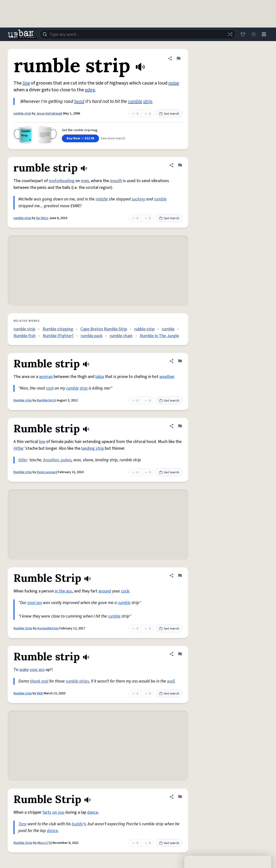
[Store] (243, 34)
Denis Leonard (47, 472)
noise (174, 83)
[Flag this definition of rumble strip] (178, 58)
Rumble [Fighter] (58, 336)
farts (47, 812)
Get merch (169, 114)
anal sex (35, 603)
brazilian (51, 460)
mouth (116, 181)
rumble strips (77, 681)
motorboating (62, 181)
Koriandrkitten (48, 628)
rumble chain (121, 336)
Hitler (19, 448)
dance (93, 812)
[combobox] (138, 34)
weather (167, 377)
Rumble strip (23, 400)
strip (148, 101)
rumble (135, 101)
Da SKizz (42, 218)
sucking (138, 199)
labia (100, 377)
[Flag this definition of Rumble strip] (180, 361)
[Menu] (264, 34)
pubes (66, 460)
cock (125, 591)
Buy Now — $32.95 (80, 138)
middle (102, 199)
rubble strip (144, 329)
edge (90, 90)
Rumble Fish (25, 336)
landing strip (93, 448)
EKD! (40, 693)
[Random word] (230, 34)
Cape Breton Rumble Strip (104, 329)
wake (24, 670)
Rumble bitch (46, 400)
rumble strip (22, 114)
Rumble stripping (58, 329)
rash (50, 388)
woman (46, 377)
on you (58, 812)
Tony (22, 824)
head (79, 101)
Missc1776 (45, 843)
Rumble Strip (23, 628)
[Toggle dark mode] (253, 34)
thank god (39, 681)
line (26, 83)
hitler (23, 460)
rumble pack (92, 336)
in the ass (63, 591)
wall (171, 681)
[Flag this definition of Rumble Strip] (180, 576)
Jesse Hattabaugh (49, 114)
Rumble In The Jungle (159, 336)
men (85, 181)
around (105, 591)
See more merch (113, 138)
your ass (37, 670)
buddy (77, 824)
